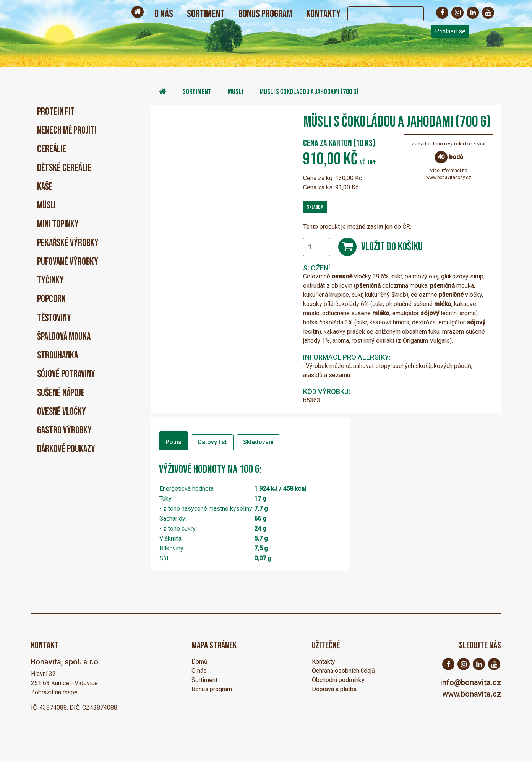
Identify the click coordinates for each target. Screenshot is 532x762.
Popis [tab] (174, 442)
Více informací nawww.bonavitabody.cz (449, 174)
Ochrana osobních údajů (343, 671)
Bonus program (265, 14)
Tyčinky (50, 281)
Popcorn (51, 299)
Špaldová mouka (64, 337)
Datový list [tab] (212, 442)
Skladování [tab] (258, 442)
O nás (164, 14)
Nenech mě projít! (67, 131)
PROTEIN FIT (56, 112)
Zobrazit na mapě (54, 692)
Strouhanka (58, 356)
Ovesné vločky (62, 412)
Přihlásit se (450, 31)
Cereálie (52, 149)
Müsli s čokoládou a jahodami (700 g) (309, 92)
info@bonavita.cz (471, 682)
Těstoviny (54, 318)
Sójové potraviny (66, 374)
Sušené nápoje (61, 393)
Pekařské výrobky (68, 243)
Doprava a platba (334, 689)
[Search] (378, 14)
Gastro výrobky (64, 431)
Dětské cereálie (64, 168)
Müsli (46, 206)
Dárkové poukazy (66, 449)
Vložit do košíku (392, 247)
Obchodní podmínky (338, 680)
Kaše (45, 187)
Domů (199, 662)
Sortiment (206, 14)
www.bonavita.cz (472, 694)
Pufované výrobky (68, 262)
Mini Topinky (58, 224)
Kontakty (323, 14)
